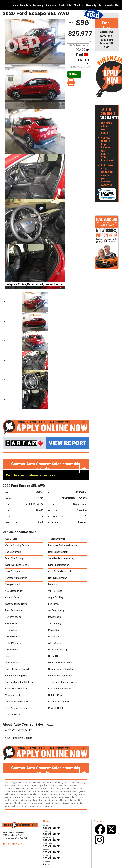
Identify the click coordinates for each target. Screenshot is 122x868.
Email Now (107, 24)
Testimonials (106, 5)
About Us (79, 5)
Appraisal (51, 5)
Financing (38, 5)
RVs (117, 5)
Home (15, 5)
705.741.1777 (14, 844)
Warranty (91, 5)
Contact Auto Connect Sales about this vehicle (50, 465)
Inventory (25, 5)
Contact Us (65, 5)
